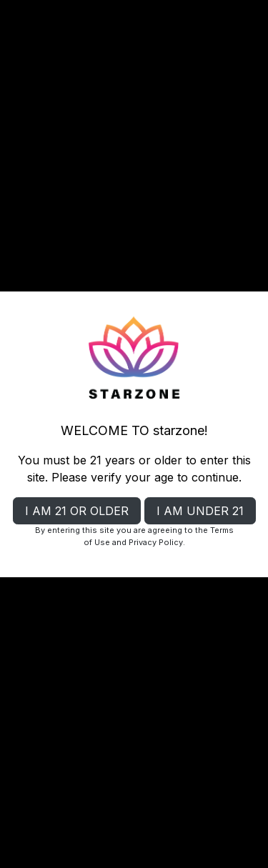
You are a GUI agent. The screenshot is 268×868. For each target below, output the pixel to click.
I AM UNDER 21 (200, 511)
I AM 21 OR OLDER (77, 511)
